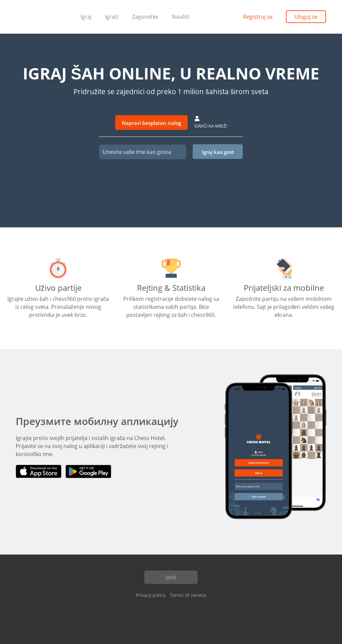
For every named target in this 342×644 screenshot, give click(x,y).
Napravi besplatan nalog (151, 123)
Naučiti (181, 17)
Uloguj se (306, 17)
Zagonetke (145, 17)
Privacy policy (151, 595)
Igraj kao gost (218, 152)
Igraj (86, 17)
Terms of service (188, 595)
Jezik (171, 577)
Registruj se (258, 17)
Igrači (112, 17)
